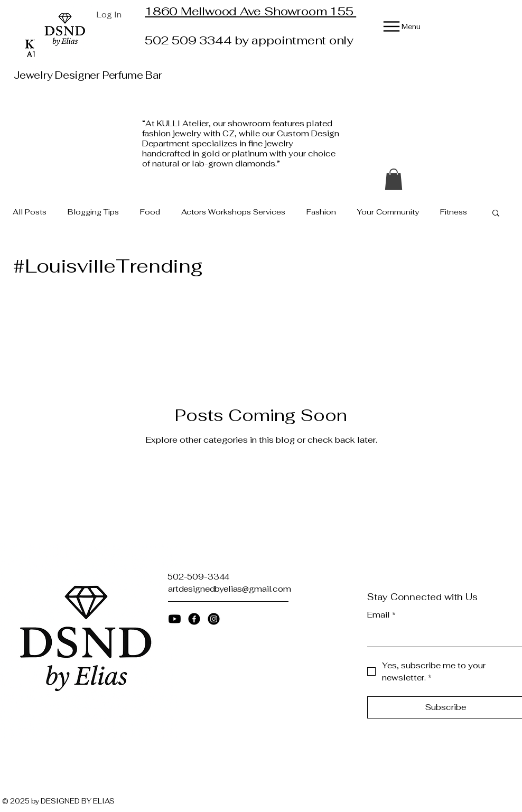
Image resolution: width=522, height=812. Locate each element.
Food (150, 212)
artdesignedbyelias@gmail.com (230, 589)
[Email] (442, 636)
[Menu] (394, 26)
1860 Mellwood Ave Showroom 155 (250, 11)
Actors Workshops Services (233, 212)
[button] (394, 179)
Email (381, 615)
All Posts (30, 212)
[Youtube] (175, 619)
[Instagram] (214, 619)
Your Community (388, 212)
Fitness (454, 212)
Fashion (321, 212)
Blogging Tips (93, 212)
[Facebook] (194, 619)
